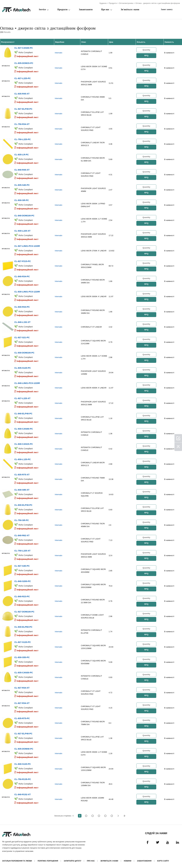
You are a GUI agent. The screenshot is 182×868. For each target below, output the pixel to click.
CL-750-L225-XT (22, 550)
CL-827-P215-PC (23, 261)
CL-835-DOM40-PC (24, 748)
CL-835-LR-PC (22, 154)
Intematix (59, 53)
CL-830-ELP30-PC (23, 504)
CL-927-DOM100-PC (24, 611)
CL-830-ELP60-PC (23, 626)
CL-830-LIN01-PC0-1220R (27, 291)
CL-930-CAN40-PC (24, 428)
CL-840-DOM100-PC (24, 215)
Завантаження (144, 860)
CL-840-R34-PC (22, 276)
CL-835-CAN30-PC (24, 672)
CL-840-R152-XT (23, 794)
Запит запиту (167, 9)
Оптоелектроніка (126, 3)
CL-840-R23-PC (22, 596)
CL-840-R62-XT (22, 535)
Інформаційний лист (28, 56)
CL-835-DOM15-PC (24, 63)
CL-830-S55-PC (22, 657)
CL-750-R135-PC (23, 778)
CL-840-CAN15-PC (24, 444)
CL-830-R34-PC (22, 307)
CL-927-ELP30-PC (23, 109)
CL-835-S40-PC (22, 185)
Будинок (103, 3)
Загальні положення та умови (17, 860)
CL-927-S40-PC (22, 565)
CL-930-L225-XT (22, 230)
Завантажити (86, 9)
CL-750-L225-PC (23, 139)
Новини (128, 860)
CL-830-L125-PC (23, 459)
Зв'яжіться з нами (130, 9)
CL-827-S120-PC (23, 641)
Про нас (105, 9)
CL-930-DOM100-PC (24, 352)
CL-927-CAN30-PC (24, 48)
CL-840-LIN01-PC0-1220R (27, 383)
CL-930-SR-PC (22, 200)
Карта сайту (163, 860)
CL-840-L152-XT (22, 322)
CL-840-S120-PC (23, 763)
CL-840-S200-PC (23, 580)
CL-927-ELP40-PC (23, 733)
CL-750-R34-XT (22, 124)
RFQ (146, 56)
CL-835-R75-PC (22, 717)
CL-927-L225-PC (23, 78)
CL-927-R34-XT (22, 687)
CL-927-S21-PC (22, 337)
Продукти (113, 3)
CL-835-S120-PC (23, 367)
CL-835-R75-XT (22, 474)
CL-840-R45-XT (22, 170)
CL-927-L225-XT (22, 398)
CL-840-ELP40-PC (23, 413)
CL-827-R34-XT (22, 702)
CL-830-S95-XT (22, 489)
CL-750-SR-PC (22, 520)
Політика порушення (48, 860)
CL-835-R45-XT (22, 94)
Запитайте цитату (72, 860)
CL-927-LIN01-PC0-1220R (27, 246)
